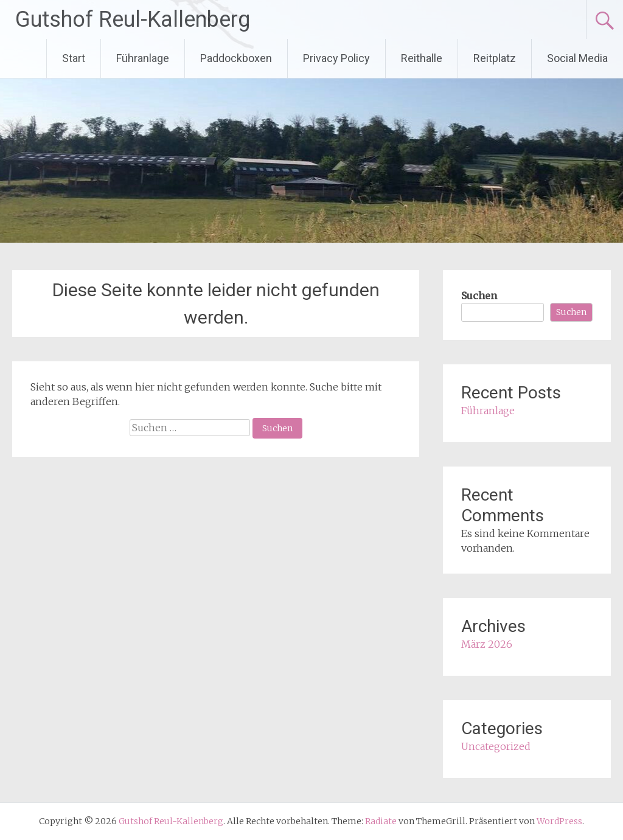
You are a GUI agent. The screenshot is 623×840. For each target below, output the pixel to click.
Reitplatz (495, 58)
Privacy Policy (336, 58)
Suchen (479, 296)
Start (74, 58)
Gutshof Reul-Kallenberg (133, 19)
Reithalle (422, 58)
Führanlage (143, 58)
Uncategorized (496, 746)
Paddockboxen (236, 58)
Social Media (577, 58)
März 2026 (487, 644)
